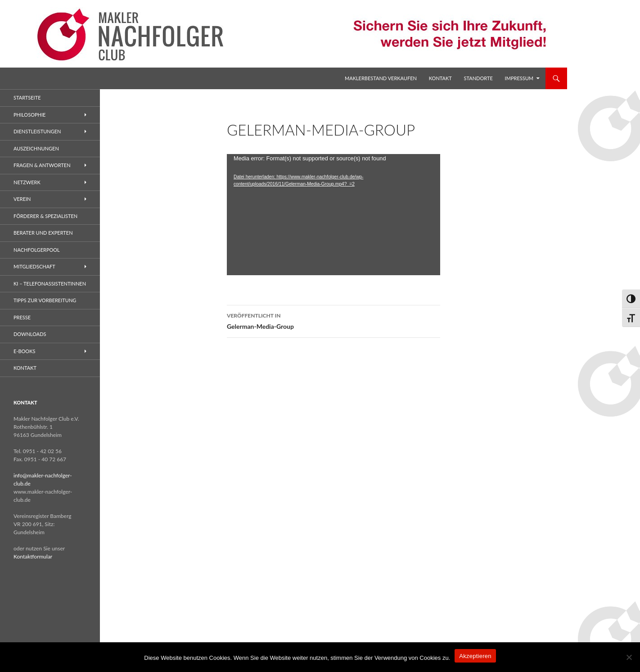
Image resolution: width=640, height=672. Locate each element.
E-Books (24, 351)
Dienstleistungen (37, 131)
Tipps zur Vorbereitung (45, 300)
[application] (334, 215)
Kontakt (440, 78)
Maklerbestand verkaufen (381, 78)
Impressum (519, 78)
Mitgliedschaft (34, 266)
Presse (22, 317)
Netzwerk (27, 182)
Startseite (27, 98)
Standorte (478, 78)
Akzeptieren (475, 656)
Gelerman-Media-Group (334, 320)
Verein (22, 199)
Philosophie (29, 115)
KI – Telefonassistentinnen (50, 284)
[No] (629, 657)
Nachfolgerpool (37, 250)
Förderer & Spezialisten (45, 216)
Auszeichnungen (36, 148)
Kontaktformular (33, 556)
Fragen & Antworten (42, 165)
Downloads (30, 334)
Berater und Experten (43, 233)
